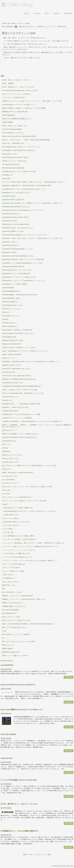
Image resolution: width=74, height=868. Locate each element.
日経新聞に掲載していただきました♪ (14, 606)
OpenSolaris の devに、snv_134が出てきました (18, 228)
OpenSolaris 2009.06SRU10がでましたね (16, 207)
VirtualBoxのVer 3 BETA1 (10, 411)
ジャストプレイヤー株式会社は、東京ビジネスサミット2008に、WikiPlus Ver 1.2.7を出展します (33, 543)
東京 (65, 27)
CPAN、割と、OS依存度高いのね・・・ (15, 143)
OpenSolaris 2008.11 (9, 196)
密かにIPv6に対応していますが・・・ (14, 592)
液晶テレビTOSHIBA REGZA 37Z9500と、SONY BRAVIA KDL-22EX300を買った (28, 624)
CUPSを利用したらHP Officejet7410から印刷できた (19, 150)
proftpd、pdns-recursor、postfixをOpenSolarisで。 (18, 473)
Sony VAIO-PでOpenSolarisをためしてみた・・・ (18, 369)
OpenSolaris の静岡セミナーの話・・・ (15, 231)
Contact (56, 13)
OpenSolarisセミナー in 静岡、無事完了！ (16, 284)
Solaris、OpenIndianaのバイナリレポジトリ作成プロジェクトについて (25, 351)
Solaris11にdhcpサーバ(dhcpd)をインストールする (18, 347)
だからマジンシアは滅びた (11, 518)
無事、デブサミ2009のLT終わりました (15, 627)
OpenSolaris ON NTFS (9, 221)
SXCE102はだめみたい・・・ (12, 323)
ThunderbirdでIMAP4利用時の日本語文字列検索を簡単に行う (22, 386)
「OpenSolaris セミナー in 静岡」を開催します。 (18, 508)
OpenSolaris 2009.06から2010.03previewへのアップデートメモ (23, 210)
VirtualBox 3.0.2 (7, 400)
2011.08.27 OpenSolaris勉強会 (12, 129)
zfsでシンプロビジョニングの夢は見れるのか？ (17, 497)
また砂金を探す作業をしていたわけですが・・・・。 (19, 522)
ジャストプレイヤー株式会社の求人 (14, 98)
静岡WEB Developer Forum (11, 652)
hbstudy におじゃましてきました (13, 455)
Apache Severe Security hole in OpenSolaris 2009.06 (19, 136)
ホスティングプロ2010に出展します (14, 564)
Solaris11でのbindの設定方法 (12, 344)
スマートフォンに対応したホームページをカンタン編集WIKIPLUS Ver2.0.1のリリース (30, 546)
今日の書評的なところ (9, 578)
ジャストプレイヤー (51, 27)
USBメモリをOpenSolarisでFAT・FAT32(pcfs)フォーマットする (23, 393)
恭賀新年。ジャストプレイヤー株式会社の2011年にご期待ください (24, 599)
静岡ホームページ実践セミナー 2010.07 (15, 656)
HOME (4, 23)
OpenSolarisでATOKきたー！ (12, 245)
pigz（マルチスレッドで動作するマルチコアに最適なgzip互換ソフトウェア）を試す (29, 465)
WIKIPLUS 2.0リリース (10, 430)
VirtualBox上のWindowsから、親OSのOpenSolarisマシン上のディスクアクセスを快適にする (32, 421)
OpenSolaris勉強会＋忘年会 (11, 298)
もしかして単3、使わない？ (11, 525)
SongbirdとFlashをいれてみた (12, 365)
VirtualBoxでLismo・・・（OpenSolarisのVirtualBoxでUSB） (22, 404)
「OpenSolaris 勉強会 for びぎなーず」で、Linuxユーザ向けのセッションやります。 (29, 511)
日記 (9, 23)
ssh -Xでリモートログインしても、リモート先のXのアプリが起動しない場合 (27, 487)
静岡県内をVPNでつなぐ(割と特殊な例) (15, 112)
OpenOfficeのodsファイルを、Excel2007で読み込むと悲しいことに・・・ (26, 189)
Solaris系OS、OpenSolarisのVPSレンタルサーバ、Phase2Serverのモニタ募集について (30, 362)
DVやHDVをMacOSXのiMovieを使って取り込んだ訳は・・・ (22, 90)
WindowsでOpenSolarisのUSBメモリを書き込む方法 (19, 437)
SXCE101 (5, 319)
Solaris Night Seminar (9, 337)
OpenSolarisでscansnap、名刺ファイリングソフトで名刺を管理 (23, 259)
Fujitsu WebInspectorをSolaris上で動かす (15, 157)
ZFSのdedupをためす (9, 441)
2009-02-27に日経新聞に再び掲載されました (17, 119)
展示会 (60, 27)
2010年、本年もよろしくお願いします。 (15, 126)
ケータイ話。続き (8, 532)
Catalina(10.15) (6, 758)
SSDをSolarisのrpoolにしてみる (12, 305)
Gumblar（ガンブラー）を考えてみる (14, 161)
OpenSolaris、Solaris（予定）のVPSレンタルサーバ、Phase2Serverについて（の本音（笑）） (33, 238)
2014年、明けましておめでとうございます (16, 80)
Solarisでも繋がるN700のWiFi (12, 354)
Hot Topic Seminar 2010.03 (11, 164)
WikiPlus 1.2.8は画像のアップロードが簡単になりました (20, 434)
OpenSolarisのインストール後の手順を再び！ (17, 274)
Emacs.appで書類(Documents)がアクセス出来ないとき (22, 710)
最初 (49, 854)
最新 (25, 854)
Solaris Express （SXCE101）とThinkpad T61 (17, 330)
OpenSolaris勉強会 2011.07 (11, 291)
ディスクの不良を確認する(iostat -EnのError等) (19, 780)
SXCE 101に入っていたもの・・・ (13, 309)
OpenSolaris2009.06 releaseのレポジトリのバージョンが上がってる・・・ (26, 235)
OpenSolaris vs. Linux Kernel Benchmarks (16, 224)
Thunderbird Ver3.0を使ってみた (13, 383)
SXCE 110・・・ (8, 312)
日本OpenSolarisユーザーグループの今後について (18, 105)
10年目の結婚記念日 (9, 115)
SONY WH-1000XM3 (8, 734)
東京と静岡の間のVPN (9, 613)
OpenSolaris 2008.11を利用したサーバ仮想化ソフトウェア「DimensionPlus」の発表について (32, 203)
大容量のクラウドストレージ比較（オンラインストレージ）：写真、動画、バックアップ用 (32, 101)
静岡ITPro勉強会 (7, 649)
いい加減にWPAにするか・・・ (12, 515)
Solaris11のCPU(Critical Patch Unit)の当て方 (18, 685)
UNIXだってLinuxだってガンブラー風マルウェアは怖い (20, 390)
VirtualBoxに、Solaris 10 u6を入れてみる (15, 407)
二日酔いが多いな (8, 575)
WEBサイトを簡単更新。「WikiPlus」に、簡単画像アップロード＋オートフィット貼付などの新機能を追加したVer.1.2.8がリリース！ (37, 426)
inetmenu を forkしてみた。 (11, 458)
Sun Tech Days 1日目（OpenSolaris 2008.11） (17, 376)
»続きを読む (69, 677)
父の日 (4, 631)
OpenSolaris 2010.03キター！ (12, 214)
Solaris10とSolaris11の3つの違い (13, 340)
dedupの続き (6, 451)
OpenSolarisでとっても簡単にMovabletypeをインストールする (22, 263)
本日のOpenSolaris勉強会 (10, 610)
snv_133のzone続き (9, 480)
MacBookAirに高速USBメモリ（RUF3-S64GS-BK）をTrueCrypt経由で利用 (26, 186)
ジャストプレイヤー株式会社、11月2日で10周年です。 (20, 539)
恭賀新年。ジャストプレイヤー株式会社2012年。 (18, 596)
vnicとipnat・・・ (8, 494)
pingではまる (6, 469)
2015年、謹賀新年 (8, 83)
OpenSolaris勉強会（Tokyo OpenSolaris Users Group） (20, 295)
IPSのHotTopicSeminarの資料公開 (13, 168)
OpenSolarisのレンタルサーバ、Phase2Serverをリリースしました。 (24, 281)
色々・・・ (6, 638)
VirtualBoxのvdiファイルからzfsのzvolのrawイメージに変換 (21, 414)
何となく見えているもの (10, 582)
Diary (47, 13)
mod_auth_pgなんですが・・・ (12, 462)
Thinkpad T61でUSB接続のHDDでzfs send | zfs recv (19, 379)
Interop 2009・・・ (8, 178)
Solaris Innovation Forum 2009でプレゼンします (18, 333)
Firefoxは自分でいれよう (10, 154)
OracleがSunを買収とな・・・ (12, 302)
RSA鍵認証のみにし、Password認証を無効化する (19, 831)
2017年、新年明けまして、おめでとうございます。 (19, 87)
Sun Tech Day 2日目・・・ (11, 372)
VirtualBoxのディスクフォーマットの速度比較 (17, 418)
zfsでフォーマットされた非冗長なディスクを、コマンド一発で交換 (24, 501)
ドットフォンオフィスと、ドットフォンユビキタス (19, 550)
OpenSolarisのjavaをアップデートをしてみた (17, 270)
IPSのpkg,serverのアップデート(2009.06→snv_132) (19, 171)
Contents (37, 13)
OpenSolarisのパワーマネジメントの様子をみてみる (19, 277)
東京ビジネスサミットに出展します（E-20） (17, 620)
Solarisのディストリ (9, 358)
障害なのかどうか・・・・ (11, 645)
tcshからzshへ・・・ (9, 490)
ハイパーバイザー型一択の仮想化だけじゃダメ (17, 557)
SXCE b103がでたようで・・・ (12, 316)
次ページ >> (42, 854)
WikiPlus (41, 27)
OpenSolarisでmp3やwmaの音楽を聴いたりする (18, 256)
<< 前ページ (32, 854)
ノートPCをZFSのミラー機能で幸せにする (16, 553)
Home (26, 13)
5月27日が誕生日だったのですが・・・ (15, 133)
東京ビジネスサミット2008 (11, 617)
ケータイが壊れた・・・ (10, 529)
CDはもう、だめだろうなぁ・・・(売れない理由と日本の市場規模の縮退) (26, 140)
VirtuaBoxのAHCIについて (11, 397)
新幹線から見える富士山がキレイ (13, 603)
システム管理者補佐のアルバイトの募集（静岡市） (19, 536)
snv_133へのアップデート (11, 483)
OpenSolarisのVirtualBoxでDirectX (13, 266)
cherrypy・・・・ (8, 448)
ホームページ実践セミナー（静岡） (14, 571)
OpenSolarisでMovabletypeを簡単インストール (17, 249)
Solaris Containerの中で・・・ (12, 326)
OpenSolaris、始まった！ (10, 242)
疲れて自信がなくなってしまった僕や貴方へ (17, 634)
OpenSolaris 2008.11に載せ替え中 (13, 200)
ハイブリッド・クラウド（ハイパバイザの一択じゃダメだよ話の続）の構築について (30, 561)
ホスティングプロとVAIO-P (11, 568)
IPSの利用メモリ (8, 175)
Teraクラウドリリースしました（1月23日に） (17, 94)
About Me (68, 13)
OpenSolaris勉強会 (8, 288)
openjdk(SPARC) (7, 665)
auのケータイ (7, 444)
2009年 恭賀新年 (7, 122)
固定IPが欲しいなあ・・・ (11, 585)
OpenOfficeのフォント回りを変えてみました (17, 193)
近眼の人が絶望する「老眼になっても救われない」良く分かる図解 (24, 108)
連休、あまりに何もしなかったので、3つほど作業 (18, 641)
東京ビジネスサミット (30, 27)
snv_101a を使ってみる (10, 476)
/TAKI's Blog (17, 5)
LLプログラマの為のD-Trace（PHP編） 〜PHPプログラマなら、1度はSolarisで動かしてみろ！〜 (34, 182)
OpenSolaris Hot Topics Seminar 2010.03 (15, 217)
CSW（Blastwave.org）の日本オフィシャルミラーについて (21, 147)
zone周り (5, 504)
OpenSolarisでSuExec (9, 252)
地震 (4, 589)
